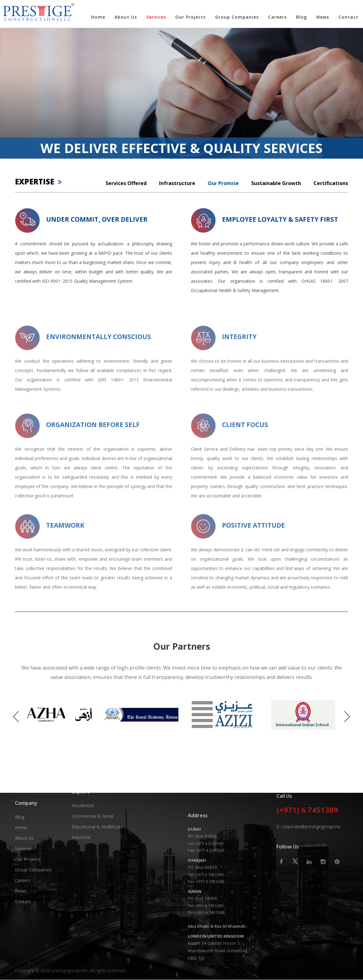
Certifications (331, 183)
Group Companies (237, 17)
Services (156, 17)
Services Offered (126, 183)
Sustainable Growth (276, 183)
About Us (126, 17)
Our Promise (223, 183)
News (323, 17)
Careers (277, 17)
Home (98, 17)
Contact (348, 17)
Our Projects (191, 17)
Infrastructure (177, 183)
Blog (302, 17)
